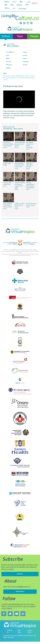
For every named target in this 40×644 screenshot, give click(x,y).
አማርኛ (14, 2)
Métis (8, 59)
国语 (12, 5)
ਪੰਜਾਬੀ (27, 5)
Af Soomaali (22, 9)
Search (37, 3)
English (7, 2)
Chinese (9, 62)
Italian (25, 59)
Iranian (25, 55)
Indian (25, 52)
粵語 (21, 2)
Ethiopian (9, 65)
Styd (5, 73)
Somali (25, 65)
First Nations (10, 52)
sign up (20, 574)
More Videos (13, 46)
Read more (20, 592)
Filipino (8, 68)
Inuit (8, 55)
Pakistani (26, 62)
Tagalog (19, 5)
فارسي (28, 2)
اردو (14, 8)
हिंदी (6, 5)
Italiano (7, 8)
